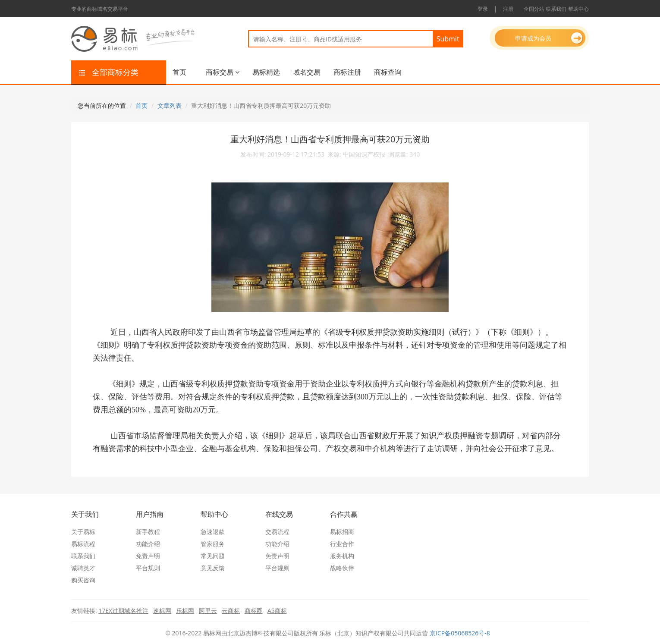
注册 (508, 9)
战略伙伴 (342, 568)
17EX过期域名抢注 (123, 611)
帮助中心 (578, 9)
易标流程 (83, 544)
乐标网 (185, 611)
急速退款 (213, 532)
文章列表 (170, 105)
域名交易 (307, 72)
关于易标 (83, 532)
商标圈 (254, 611)
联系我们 (556, 9)
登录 (483, 9)
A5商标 (277, 611)
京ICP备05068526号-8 (460, 633)
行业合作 (342, 544)
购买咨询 (83, 580)
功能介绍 (148, 544)
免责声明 (148, 556)
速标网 (162, 611)
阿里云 (208, 611)
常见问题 (213, 556)
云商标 (231, 611)
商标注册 (347, 72)
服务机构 (342, 556)
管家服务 (213, 544)
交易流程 (277, 532)
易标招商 (342, 532)
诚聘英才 (83, 568)
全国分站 (534, 9)
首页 (179, 72)
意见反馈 (213, 568)
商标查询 (388, 72)
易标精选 (266, 72)
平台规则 (148, 568)
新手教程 (148, 532)
